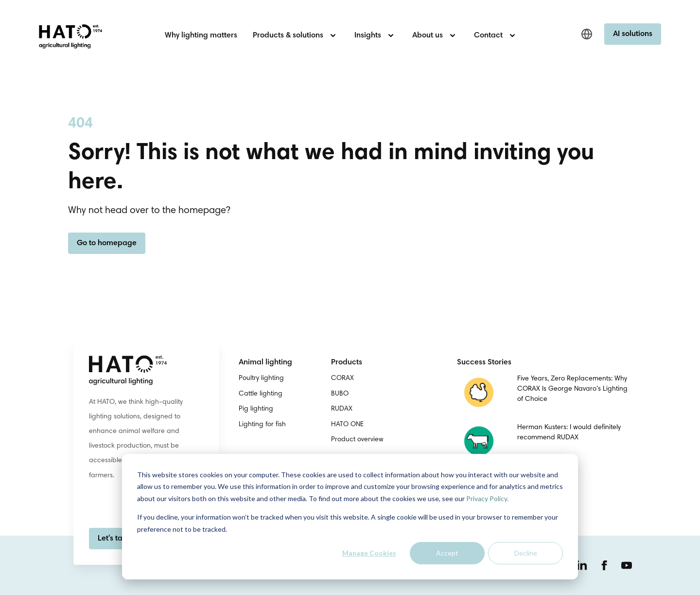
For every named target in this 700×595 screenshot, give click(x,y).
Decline (526, 553)
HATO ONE (347, 425)
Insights (368, 36)
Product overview (357, 440)
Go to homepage (107, 243)
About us (428, 36)
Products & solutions (288, 36)
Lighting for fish (262, 425)
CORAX (342, 379)
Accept (447, 553)
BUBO (340, 394)
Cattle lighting (261, 394)
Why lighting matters (201, 36)
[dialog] (350, 517)
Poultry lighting (261, 379)
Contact (488, 36)
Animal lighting (265, 362)
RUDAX (342, 409)
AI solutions (633, 34)
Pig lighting (256, 409)
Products (347, 362)
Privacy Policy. (487, 498)
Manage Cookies (369, 553)
